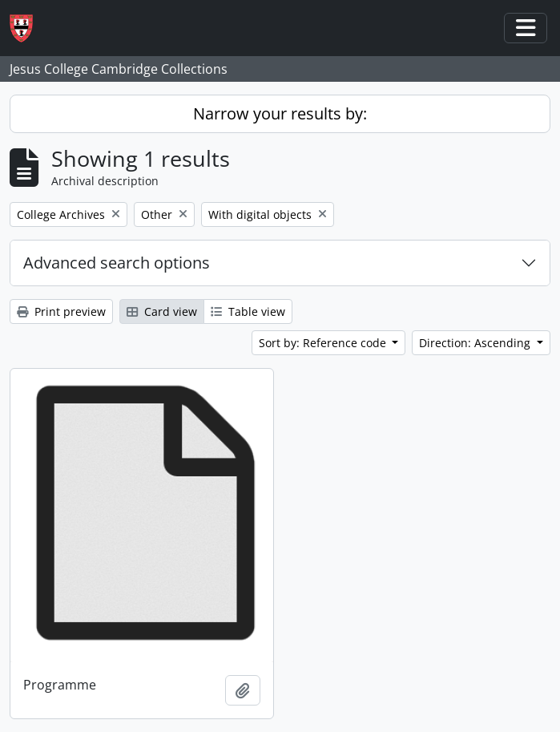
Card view (162, 311)
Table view (248, 311)
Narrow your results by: (280, 113)
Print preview (61, 311)
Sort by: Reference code (324, 343)
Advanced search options (117, 263)
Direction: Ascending (476, 343)
